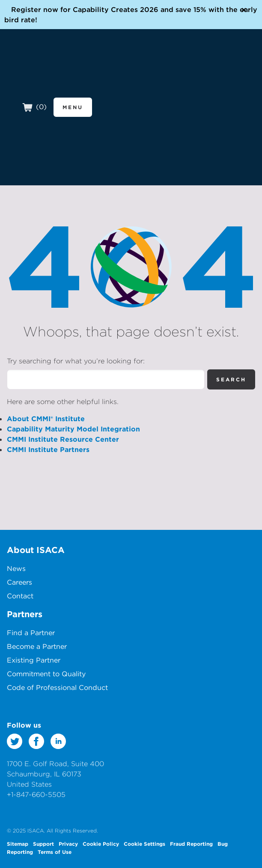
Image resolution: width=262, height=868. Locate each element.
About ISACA (36, 550)
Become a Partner (37, 646)
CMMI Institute (55, 74)
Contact (20, 596)
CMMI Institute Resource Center (63, 439)
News (16, 568)
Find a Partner (31, 633)
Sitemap (18, 844)
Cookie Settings (144, 844)
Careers (19, 582)
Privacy (68, 844)
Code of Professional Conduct (57, 687)
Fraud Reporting (191, 844)
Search (231, 379)
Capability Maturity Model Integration (73, 429)
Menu (73, 107)
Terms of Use (55, 852)
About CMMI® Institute (46, 419)
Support (43, 844)
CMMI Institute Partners (48, 449)
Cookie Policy (101, 844)
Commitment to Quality (46, 674)
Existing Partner (34, 660)
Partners (25, 614)
